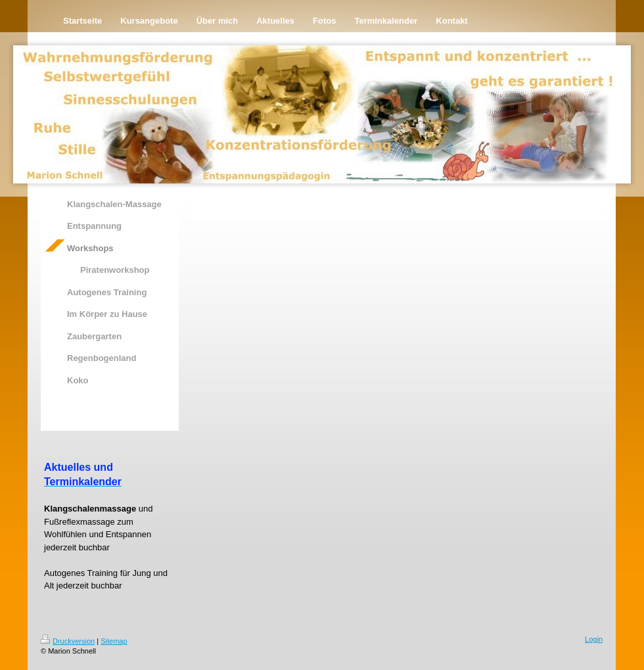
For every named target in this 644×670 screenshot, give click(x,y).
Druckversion (68, 641)
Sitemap (114, 641)
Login (594, 639)
